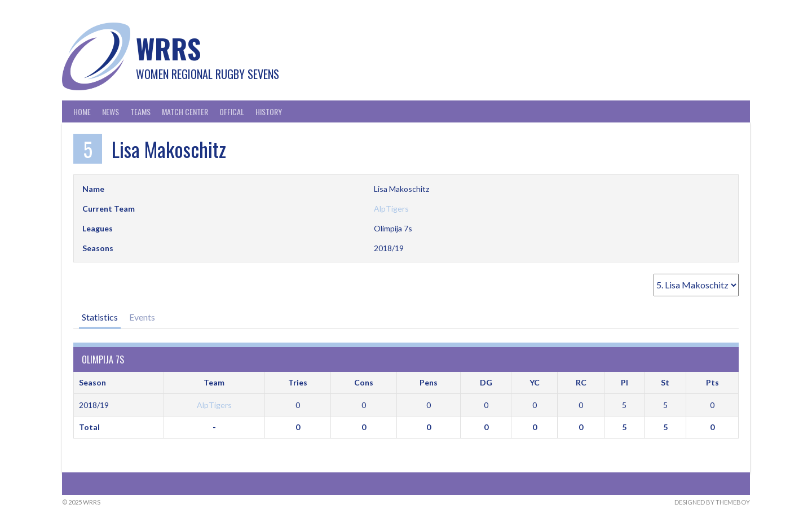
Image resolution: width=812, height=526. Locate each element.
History (269, 111)
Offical (232, 111)
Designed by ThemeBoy (712, 502)
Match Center (185, 111)
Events (142, 317)
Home (82, 111)
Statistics (100, 317)
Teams (140, 111)
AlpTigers (391, 209)
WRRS (168, 48)
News (111, 111)
